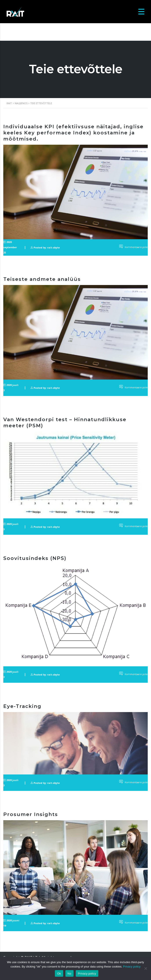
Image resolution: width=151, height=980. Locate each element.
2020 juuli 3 (11, 388)
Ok (59, 974)
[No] (146, 968)
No (69, 974)
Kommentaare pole (133, 247)
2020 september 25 (10, 247)
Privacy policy (132, 967)
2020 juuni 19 (11, 923)
